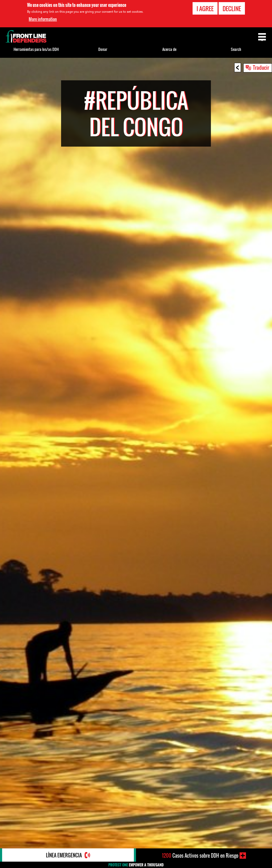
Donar (103, 49)
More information (43, 19)
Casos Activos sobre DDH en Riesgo (200, 856)
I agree (205, 8)
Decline (232, 8)
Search (236, 49)
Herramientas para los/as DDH (36, 49)
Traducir (261, 67)
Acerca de (169, 49)
